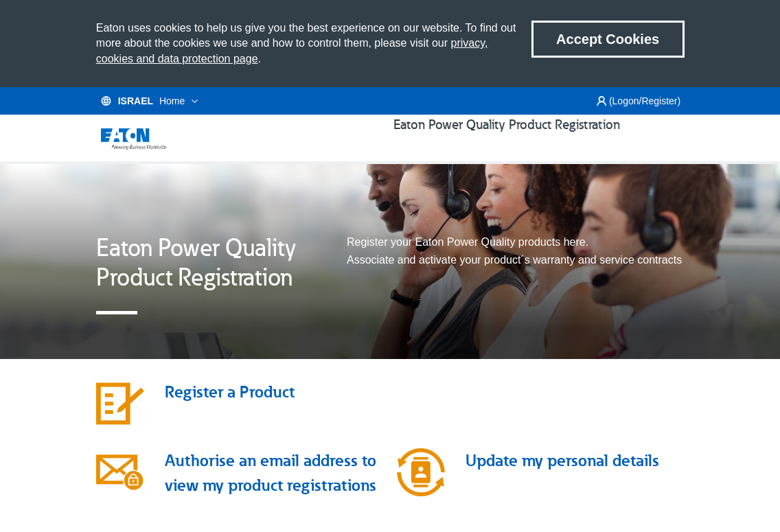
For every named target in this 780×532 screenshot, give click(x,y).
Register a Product (230, 411)
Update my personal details (562, 479)
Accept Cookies (608, 39)
